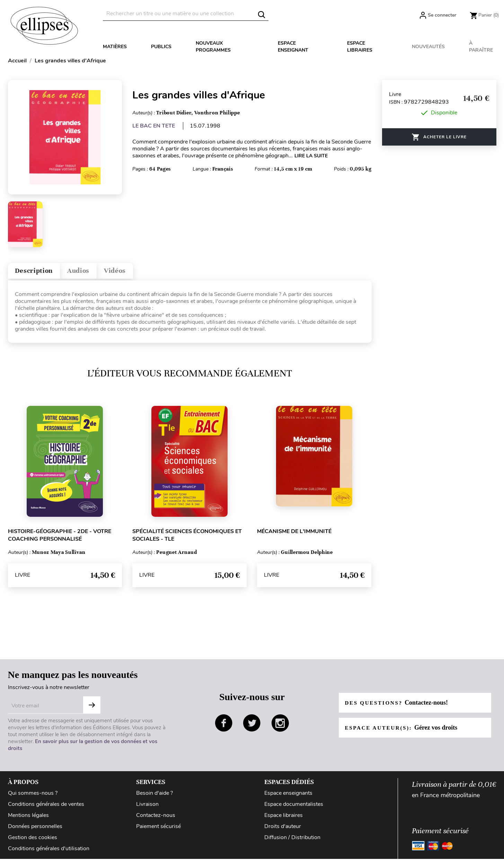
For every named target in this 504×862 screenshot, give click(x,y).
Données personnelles (35, 829)
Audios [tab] (90, 272)
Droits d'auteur (283, 829)
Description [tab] (39, 272)
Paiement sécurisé (158, 829)
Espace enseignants (288, 796)
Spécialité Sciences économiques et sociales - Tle (187, 538)
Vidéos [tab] (133, 272)
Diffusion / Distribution (292, 841)
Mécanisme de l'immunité (294, 534)
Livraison (147, 807)
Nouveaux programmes (213, 47)
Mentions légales (28, 818)
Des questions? (399, 706)
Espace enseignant (293, 47)
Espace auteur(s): (403, 731)
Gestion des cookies (33, 841)
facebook (224, 726)
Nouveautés (428, 47)
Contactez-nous (156, 818)
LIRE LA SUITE (311, 156)
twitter (252, 726)
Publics (161, 47)
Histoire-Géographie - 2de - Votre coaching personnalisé (60, 538)
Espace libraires (360, 47)
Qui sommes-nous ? (33, 796)
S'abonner (92, 708)
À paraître (481, 47)
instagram (280, 726)
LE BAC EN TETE (154, 126)
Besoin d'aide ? (154, 796)
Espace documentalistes (294, 807)
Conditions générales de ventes (46, 807)
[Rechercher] (186, 14)
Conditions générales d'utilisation (49, 852)
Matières (115, 47)
